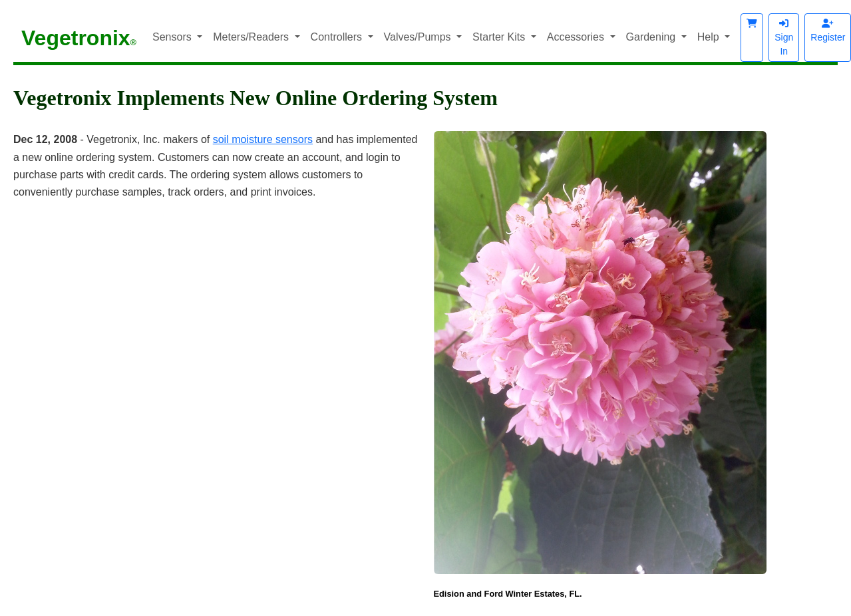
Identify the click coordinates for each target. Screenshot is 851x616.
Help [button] (710, 37)
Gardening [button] (652, 37)
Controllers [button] (338, 37)
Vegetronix (79, 38)
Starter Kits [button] (500, 37)
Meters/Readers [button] (252, 37)
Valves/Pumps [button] (419, 37)
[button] (752, 38)
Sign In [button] (784, 38)
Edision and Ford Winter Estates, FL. (508, 594)
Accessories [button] (577, 37)
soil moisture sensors (263, 139)
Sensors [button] (173, 37)
